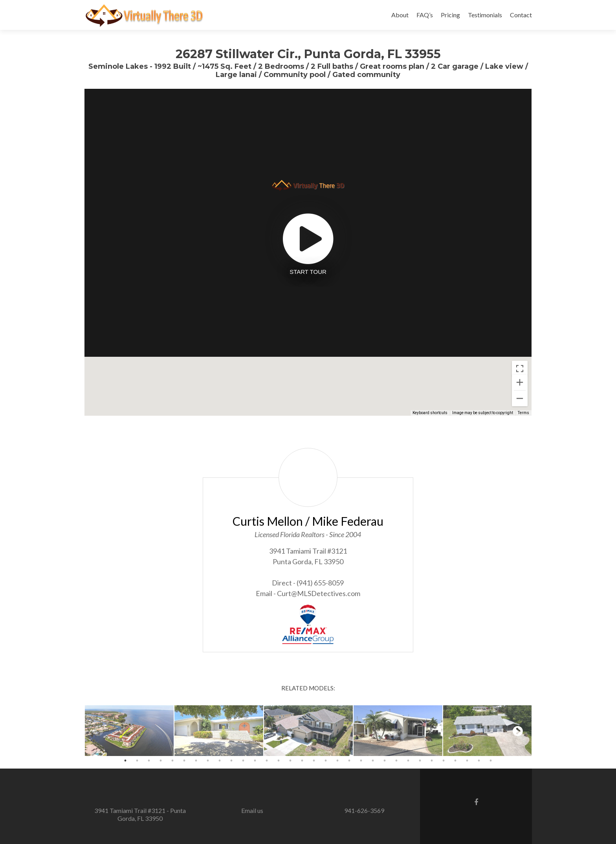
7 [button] (196, 761)
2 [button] (137, 761)
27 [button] (432, 761)
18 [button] (326, 761)
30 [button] (467, 761)
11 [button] (243, 761)
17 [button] (314, 761)
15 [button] (290, 761)
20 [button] (349, 761)
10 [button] (231, 761)
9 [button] (220, 761)
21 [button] (361, 761)
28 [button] (444, 761)
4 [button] (161, 761)
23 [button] (385, 761)
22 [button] (373, 761)
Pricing (450, 15)
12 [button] (255, 761)
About (400, 15)
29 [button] (455, 761)
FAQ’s (425, 15)
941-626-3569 (364, 810)
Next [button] (518, 731)
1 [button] (125, 761)
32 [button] (491, 761)
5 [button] (172, 761)
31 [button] (479, 761)
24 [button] (396, 761)
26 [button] (420, 761)
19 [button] (337, 761)
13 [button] (267, 761)
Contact (521, 15)
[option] (129, 731)
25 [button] (408, 761)
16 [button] (302, 761)
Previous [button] (98, 731)
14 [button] (279, 761)
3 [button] (149, 761)
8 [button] (208, 761)
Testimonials (485, 15)
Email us (252, 810)
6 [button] (184, 761)
